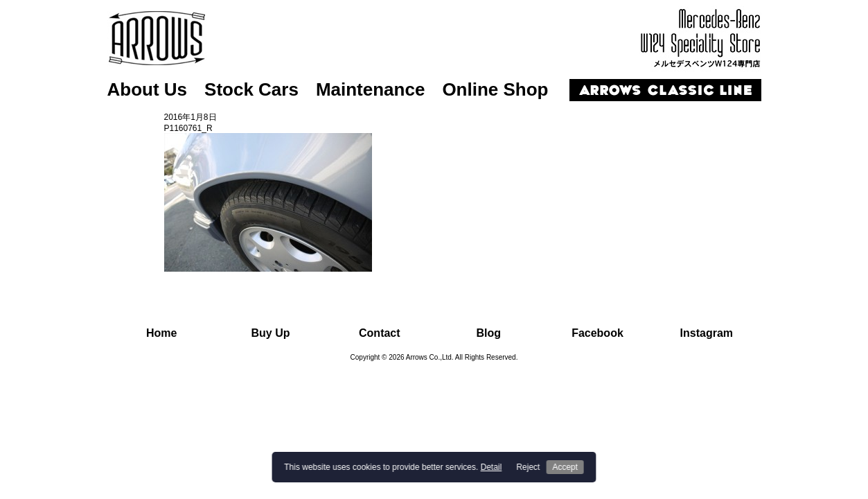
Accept (565, 467)
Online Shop (495, 89)
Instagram (707, 333)
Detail (491, 467)
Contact (380, 333)
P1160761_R (188, 128)
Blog (488, 333)
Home (161, 333)
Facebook (597, 333)
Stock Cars (251, 89)
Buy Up (270, 333)
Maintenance (371, 89)
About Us (148, 89)
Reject (528, 467)
